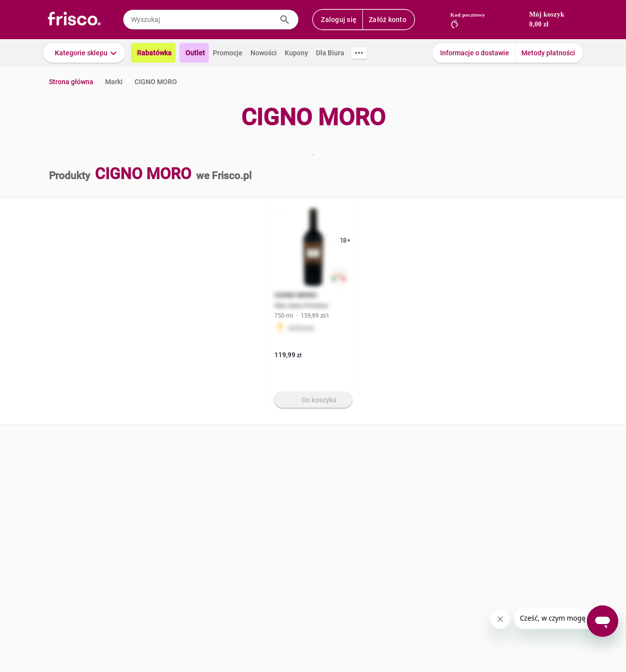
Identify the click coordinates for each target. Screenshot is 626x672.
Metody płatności (548, 53)
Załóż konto (388, 20)
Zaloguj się (339, 20)
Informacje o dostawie (475, 53)
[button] (84, 53)
